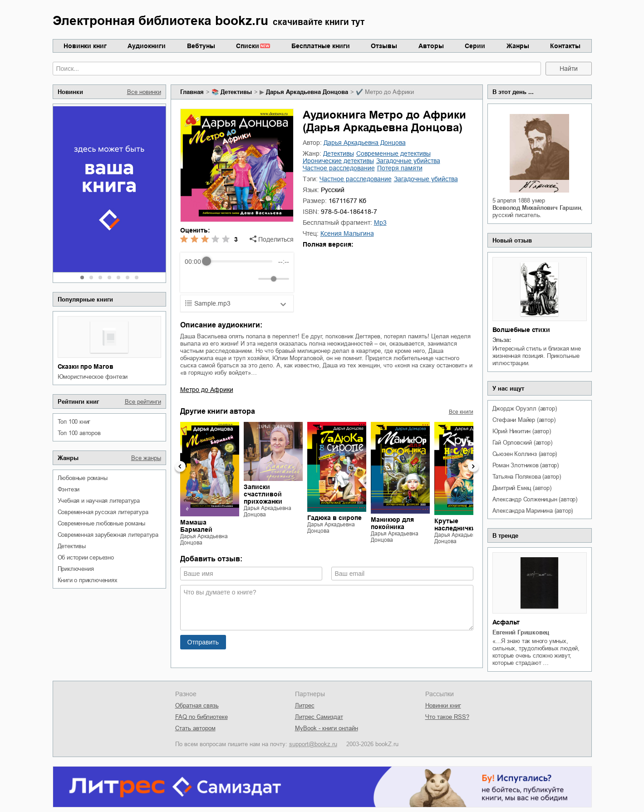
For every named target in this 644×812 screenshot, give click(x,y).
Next (473, 466)
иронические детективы (338, 161)
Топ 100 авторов (79, 433)
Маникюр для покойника (392, 523)
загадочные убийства (408, 161)
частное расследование (339, 168)
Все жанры (146, 458)
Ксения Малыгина (347, 233)
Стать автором (195, 728)
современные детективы (393, 153)
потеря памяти (400, 168)
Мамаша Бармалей (196, 526)
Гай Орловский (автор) (522, 443)
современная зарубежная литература (108, 535)
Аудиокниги (147, 46)
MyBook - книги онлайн (327, 728)
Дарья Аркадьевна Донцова (307, 92)
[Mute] (250, 279)
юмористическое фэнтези (93, 377)
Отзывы (384, 46)
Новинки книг (85, 46)
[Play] (214, 279)
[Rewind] (194, 279)
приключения (76, 569)
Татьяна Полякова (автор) (527, 477)
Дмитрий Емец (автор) (522, 488)
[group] (237, 272)
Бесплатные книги (321, 46)
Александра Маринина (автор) (533, 511)
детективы (72, 546)
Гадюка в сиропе (334, 518)
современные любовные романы (102, 523)
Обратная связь (197, 706)
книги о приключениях (88, 580)
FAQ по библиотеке (202, 717)
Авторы (431, 46)
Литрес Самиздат (319, 717)
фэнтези (69, 489)
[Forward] (234, 279)
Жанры (518, 46)
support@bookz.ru (313, 744)
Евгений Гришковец (521, 632)
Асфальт (506, 622)
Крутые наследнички (455, 525)
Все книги (461, 412)
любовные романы (83, 478)
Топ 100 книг (74, 422)
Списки (248, 46)
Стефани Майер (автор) (524, 420)
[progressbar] (239, 262)
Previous (180, 466)
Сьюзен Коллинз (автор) (525, 454)
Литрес (305, 706)
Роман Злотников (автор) (526, 465)
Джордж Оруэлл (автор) (525, 408)
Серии (475, 46)
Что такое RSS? (447, 717)
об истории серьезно (86, 557)
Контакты (565, 46)
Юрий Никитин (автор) (522, 431)
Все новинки (144, 92)
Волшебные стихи (521, 330)
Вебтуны (201, 46)
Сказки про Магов (86, 366)
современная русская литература (103, 512)
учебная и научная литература (99, 501)
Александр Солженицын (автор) (535, 499)
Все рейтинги (143, 402)
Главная (192, 92)
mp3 (380, 223)
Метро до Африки (207, 390)
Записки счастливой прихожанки (263, 494)
